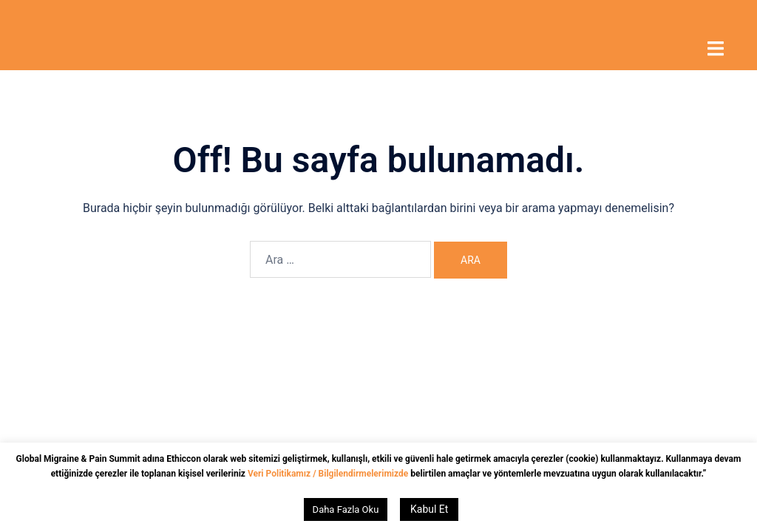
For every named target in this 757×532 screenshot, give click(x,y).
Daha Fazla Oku (346, 509)
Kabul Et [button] (429, 509)
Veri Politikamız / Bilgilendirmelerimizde (329, 474)
